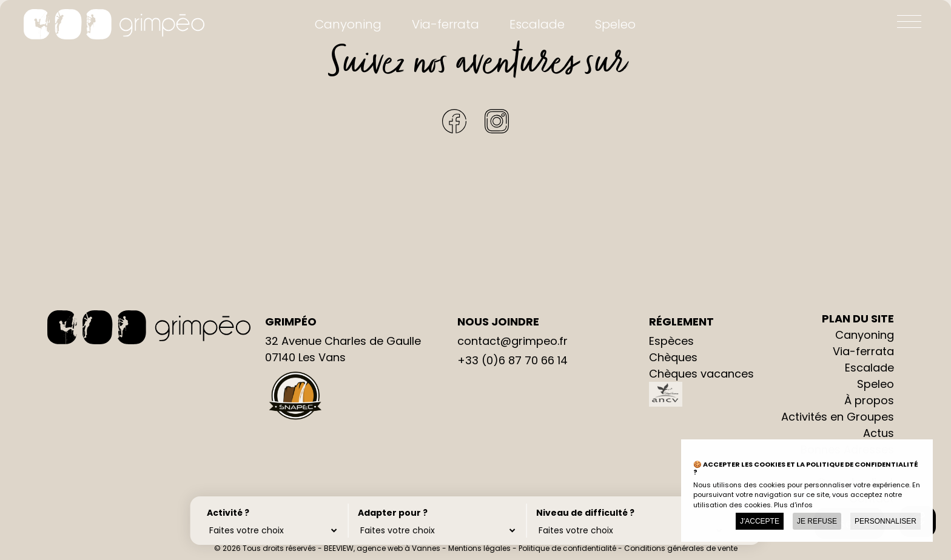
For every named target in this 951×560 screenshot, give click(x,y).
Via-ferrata (445, 24)
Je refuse (817, 521)
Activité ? (228, 512)
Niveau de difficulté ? (573, 512)
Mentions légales (479, 548)
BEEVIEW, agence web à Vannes (382, 548)
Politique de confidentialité (567, 548)
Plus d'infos (793, 505)
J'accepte (760, 521)
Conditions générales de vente (681, 548)
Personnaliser (885, 521)
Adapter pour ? (387, 512)
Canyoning (348, 24)
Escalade (537, 24)
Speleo (615, 24)
